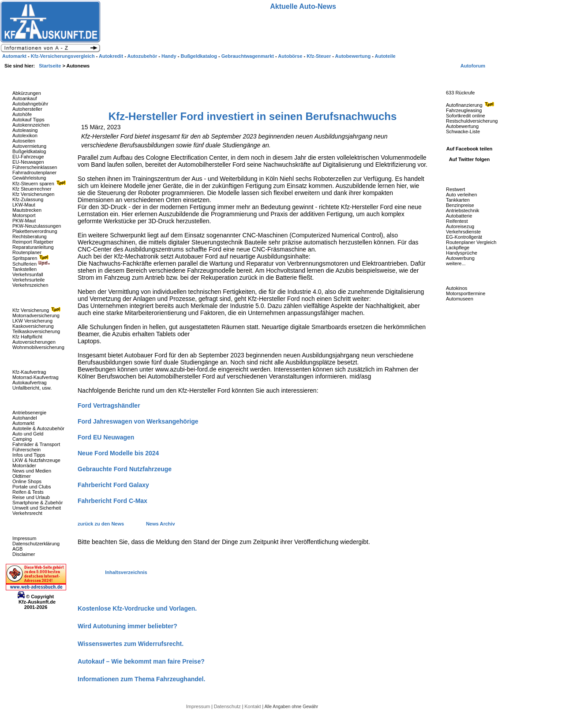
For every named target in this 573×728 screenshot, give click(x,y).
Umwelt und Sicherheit (37, 508)
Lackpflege (458, 248)
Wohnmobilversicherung (38, 347)
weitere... (456, 263)
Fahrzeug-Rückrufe (461, 79)
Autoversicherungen (34, 342)
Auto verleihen (461, 195)
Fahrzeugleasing (464, 110)
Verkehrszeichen (30, 285)
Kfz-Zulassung (28, 199)
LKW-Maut (24, 205)
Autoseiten (24, 141)
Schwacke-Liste (463, 131)
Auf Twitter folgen (470, 159)
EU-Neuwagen (28, 162)
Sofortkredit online (466, 116)
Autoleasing (25, 130)
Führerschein (26, 450)
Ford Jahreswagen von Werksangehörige (138, 421)
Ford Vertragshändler (109, 405)
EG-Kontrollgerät (464, 237)
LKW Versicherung (32, 321)
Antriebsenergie (29, 413)
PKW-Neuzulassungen (37, 226)
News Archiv (161, 524)
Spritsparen (32, 258)
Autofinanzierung (471, 105)
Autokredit (112, 56)
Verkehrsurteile (28, 280)
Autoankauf (25, 98)
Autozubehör (143, 56)
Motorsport (24, 215)
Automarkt (23, 423)
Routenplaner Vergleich (471, 242)
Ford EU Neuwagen (106, 437)
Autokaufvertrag (30, 383)
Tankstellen (24, 269)
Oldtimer (22, 476)
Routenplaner (27, 252)
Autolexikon (25, 135)
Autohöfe (22, 114)
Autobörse (291, 56)
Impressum (24, 538)
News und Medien (32, 471)
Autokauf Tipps (28, 120)
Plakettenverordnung (35, 231)
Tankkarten (458, 200)
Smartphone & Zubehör (37, 503)
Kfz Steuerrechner (32, 189)
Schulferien (31, 264)
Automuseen (460, 299)
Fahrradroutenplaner (34, 173)
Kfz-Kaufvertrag (29, 372)
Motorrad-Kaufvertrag (36, 377)
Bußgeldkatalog (29, 151)
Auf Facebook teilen (470, 149)
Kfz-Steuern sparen (40, 184)
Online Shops (27, 481)
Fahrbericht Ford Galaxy (113, 485)
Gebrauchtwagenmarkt (248, 56)
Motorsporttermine (466, 293)
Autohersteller (27, 109)
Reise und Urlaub (31, 497)
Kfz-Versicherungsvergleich (64, 56)
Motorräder (24, 465)
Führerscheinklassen (35, 167)
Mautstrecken (27, 210)
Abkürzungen (27, 93)
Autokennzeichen (31, 125)
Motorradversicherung (36, 315)
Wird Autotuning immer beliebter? (127, 626)
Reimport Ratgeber (33, 242)
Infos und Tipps (29, 455)
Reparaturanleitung (33, 247)
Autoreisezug (460, 226)
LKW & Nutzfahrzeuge (36, 460)
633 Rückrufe (460, 93)
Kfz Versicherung (37, 310)
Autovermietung (29, 146)
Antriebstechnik (463, 210)
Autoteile (385, 56)
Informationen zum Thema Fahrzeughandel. (141, 679)
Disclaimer (24, 554)
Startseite (51, 66)
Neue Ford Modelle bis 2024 (118, 453)
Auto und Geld (28, 434)
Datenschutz (228, 706)
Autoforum (473, 66)
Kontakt (253, 706)
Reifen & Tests (28, 492)
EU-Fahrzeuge (28, 157)
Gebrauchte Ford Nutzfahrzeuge (125, 469)
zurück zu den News (101, 524)
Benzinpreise (460, 205)
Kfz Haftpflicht (27, 337)
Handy (170, 56)
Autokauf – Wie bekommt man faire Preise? (141, 661)
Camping (22, 439)
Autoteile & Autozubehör (38, 428)
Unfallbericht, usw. (32, 388)
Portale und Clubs (32, 487)
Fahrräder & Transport (36, 444)
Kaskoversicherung (33, 326)
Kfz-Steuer (319, 56)
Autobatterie (459, 216)
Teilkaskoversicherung (36, 331)
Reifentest (457, 221)
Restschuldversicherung (472, 121)
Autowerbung (460, 258)
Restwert (455, 189)
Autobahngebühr (30, 104)
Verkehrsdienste (463, 232)
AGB (17, 549)
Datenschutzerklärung (36, 544)
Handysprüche (462, 253)
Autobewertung (462, 126)
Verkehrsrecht (27, 513)
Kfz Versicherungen (33, 194)
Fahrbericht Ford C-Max (112, 501)
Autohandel (25, 418)
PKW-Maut (24, 221)
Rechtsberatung (30, 236)
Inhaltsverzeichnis (126, 572)
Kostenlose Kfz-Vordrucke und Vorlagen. (137, 608)
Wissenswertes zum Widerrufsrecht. (131, 644)
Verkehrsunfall (28, 274)
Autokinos (457, 288)
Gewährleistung (29, 178)
